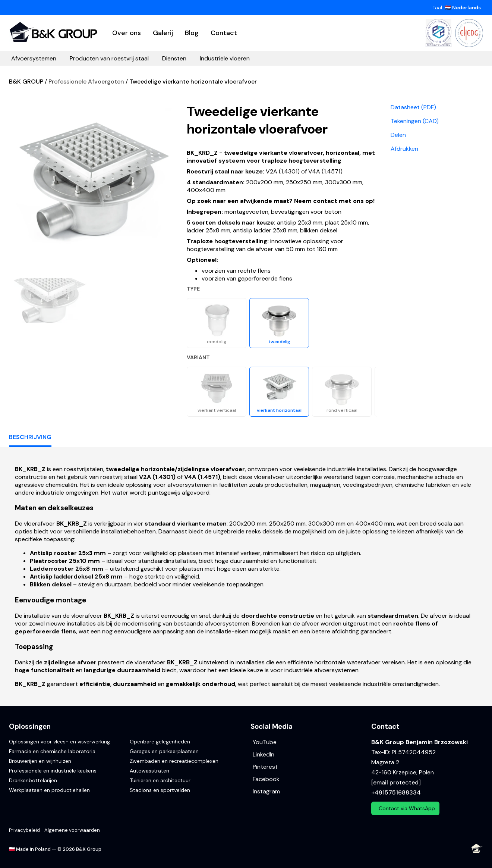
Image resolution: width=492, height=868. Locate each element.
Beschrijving (30, 437)
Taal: (457, 8)
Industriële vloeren (225, 58)
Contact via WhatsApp (407, 808)
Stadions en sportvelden (160, 790)
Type (193, 289)
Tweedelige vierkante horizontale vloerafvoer (193, 82)
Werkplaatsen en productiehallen (49, 790)
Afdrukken (404, 149)
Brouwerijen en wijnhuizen (40, 761)
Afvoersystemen (34, 58)
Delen (398, 135)
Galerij (163, 33)
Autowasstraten (149, 771)
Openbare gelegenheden (160, 742)
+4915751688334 (396, 792)
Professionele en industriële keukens (53, 771)
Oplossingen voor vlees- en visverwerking (59, 742)
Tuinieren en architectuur (160, 780)
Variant (198, 357)
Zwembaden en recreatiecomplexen (174, 761)
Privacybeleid (24, 830)
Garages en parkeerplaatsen (164, 751)
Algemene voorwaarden (72, 830)
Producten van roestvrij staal (109, 58)
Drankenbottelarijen (33, 780)
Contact (224, 33)
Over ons (127, 33)
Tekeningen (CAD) (415, 121)
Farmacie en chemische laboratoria (52, 751)
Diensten (174, 58)
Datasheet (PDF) (413, 107)
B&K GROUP (26, 82)
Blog (192, 33)
